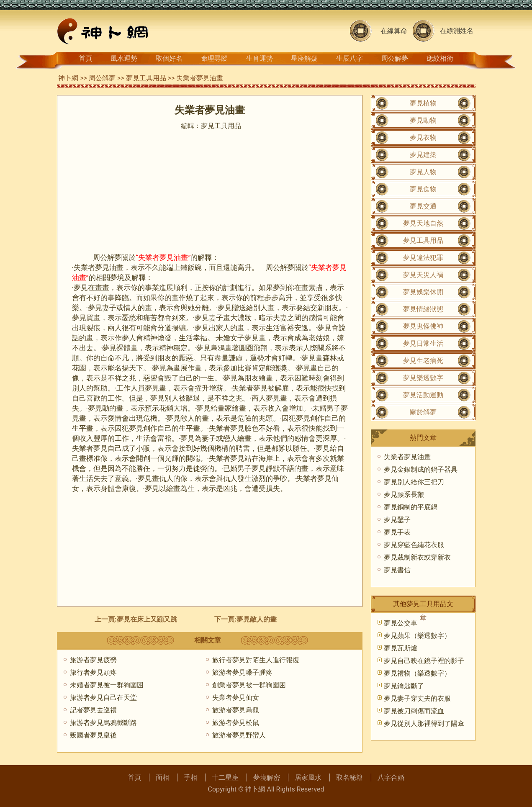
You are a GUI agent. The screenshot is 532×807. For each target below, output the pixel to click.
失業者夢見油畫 (407, 457)
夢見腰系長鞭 (404, 495)
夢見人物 (423, 172)
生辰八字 (350, 58)
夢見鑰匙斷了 (404, 686)
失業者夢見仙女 (236, 698)
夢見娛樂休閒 (423, 292)
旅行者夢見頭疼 (93, 672)
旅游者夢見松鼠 (236, 723)
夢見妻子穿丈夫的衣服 (417, 698)
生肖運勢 (260, 58)
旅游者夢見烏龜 (236, 710)
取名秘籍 (350, 777)
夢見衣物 (423, 137)
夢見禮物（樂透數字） (417, 673)
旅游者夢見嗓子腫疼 (242, 672)
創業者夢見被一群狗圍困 (249, 685)
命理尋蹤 (214, 58)
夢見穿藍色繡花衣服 (414, 545)
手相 (190, 777)
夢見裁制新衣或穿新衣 (417, 557)
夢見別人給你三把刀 (414, 482)
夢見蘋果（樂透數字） (417, 636)
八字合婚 (391, 777)
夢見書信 (397, 570)
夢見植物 (423, 103)
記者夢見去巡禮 (93, 710)
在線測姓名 (457, 31)
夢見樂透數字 (423, 378)
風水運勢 (124, 58)
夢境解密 (267, 777)
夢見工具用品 (146, 78)
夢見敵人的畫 (257, 619)
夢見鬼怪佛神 (423, 326)
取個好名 (169, 58)
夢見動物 (423, 120)
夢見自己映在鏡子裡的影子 (424, 661)
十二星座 (225, 777)
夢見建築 (423, 155)
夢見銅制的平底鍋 (411, 507)
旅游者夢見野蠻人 (239, 735)
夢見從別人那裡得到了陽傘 (424, 723)
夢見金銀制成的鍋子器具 (421, 469)
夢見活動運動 (423, 395)
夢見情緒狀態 (423, 309)
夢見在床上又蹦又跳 (147, 619)
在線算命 (394, 31)
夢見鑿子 (397, 520)
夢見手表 (397, 532)
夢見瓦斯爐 (401, 648)
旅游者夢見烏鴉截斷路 (103, 723)
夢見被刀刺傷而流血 (414, 711)
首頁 (85, 58)
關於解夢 (423, 412)
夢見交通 (423, 206)
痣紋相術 (440, 58)
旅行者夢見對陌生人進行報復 (256, 660)
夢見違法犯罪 (423, 258)
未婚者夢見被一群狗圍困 (107, 685)
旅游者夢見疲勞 (93, 660)
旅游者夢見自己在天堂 (103, 698)
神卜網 (68, 78)
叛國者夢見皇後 (93, 735)
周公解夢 (395, 58)
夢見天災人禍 (423, 275)
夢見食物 (423, 189)
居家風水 (308, 777)
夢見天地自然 (423, 223)
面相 (162, 777)
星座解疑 (304, 58)
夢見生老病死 (423, 361)
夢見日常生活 (423, 343)
